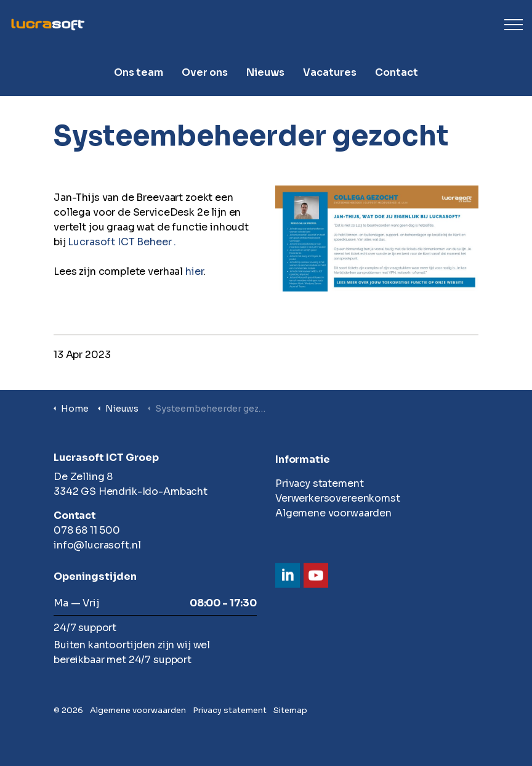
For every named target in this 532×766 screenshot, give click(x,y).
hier (194, 271)
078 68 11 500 (87, 530)
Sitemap (290, 710)
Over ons (205, 72)
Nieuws (265, 72)
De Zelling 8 (83, 477)
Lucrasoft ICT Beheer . (122, 242)
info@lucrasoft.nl (97, 545)
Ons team (139, 72)
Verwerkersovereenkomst (338, 498)
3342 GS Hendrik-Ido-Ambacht (131, 491)
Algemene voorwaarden (333, 513)
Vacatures (330, 72)
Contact (397, 72)
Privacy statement (319, 483)
